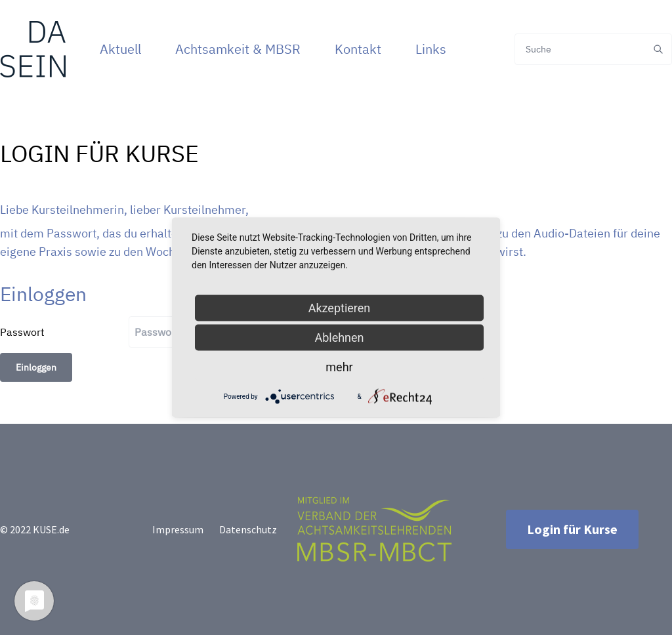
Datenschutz (248, 529)
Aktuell (120, 49)
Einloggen (36, 367)
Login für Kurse (572, 529)
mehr (339, 367)
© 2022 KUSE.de (35, 529)
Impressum (178, 529)
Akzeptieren (340, 308)
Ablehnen (339, 338)
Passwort (22, 332)
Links (431, 49)
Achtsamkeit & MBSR (238, 49)
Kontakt (358, 49)
